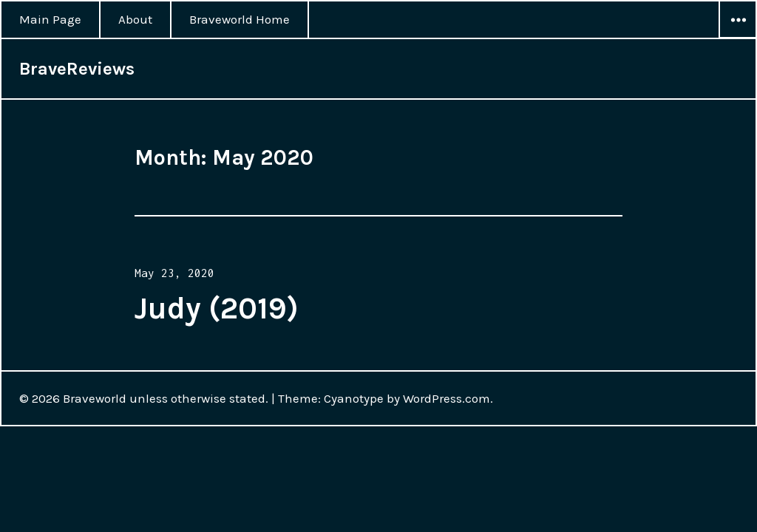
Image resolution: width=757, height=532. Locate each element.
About (135, 19)
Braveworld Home (240, 19)
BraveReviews (77, 69)
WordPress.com (447, 398)
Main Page (50, 19)
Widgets (738, 38)
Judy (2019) (217, 308)
